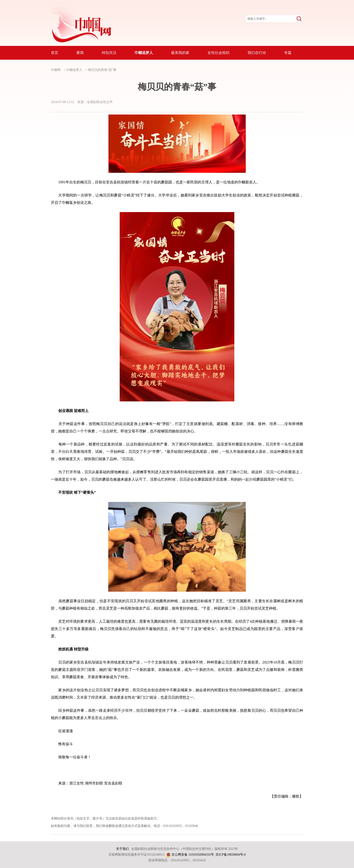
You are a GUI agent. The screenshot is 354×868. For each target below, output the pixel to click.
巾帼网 (56, 70)
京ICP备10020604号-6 (231, 855)
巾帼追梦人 (74, 70)
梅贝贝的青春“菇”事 (102, 70)
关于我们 (122, 849)
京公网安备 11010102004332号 (193, 855)
